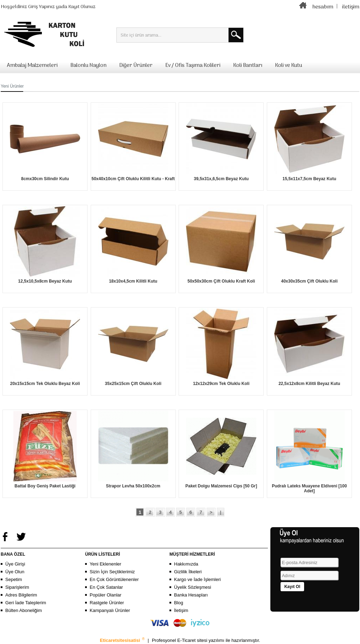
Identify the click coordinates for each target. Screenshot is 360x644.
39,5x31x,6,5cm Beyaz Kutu (221, 179)
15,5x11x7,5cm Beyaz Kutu (309, 179)
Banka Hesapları (191, 595)
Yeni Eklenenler (105, 564)
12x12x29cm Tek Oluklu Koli (221, 384)
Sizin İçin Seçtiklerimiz (112, 572)
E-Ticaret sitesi (193, 640)
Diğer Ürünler (136, 65)
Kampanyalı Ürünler (110, 610)
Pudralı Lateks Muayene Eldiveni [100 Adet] (309, 488)
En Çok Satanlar (106, 587)
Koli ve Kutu (288, 65)
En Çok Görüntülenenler (114, 579)
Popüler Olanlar (105, 595)
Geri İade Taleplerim (26, 603)
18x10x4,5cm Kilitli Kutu (133, 281)
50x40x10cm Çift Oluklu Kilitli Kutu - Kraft (133, 179)
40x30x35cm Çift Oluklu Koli (310, 281)
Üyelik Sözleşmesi (192, 587)
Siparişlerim (17, 587)
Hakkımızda (186, 564)
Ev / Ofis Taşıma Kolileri (193, 65)
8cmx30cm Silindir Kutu (45, 179)
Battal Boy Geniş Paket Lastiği (45, 486)
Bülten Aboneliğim (24, 610)
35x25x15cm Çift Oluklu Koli (133, 384)
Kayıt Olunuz (82, 7)
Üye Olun (15, 572)
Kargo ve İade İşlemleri (197, 579)
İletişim (181, 610)
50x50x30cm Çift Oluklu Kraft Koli (221, 281)
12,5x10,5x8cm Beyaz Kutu (45, 281)
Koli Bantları (248, 65)
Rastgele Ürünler (107, 603)
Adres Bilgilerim (21, 595)
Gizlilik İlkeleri (188, 572)
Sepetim (14, 579)
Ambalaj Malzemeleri (32, 65)
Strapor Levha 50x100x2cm (133, 486)
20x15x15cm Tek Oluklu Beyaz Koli (45, 384)
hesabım (323, 7)
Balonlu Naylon (88, 65)
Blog (179, 603)
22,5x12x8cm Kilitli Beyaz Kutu (309, 384)
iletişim (351, 7)
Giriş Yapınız (41, 7)
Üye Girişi (15, 564)
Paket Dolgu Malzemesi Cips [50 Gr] (221, 486)
